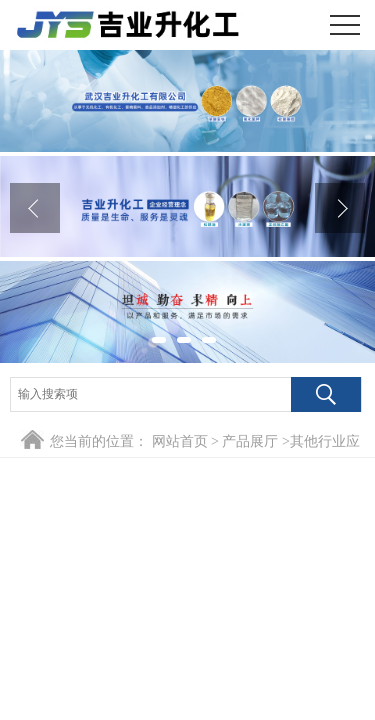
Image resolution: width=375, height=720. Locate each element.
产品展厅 (250, 441)
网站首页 (180, 441)
